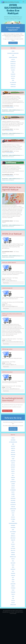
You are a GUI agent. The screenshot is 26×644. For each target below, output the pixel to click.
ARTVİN (13, 457)
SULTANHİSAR (13, 82)
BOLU (13, 475)
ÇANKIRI (13, 484)
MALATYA (13, 550)
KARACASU (13, 66)
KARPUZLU (13, 68)
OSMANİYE (13, 569)
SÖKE (13, 80)
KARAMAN (13, 528)
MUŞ (13, 561)
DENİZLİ (13, 488)
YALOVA (13, 600)
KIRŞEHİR (13, 540)
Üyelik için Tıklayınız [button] (7, 411)
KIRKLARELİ (13, 538)
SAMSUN (13, 575)
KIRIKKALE (13, 536)
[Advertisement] (13, 631)
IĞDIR (13, 515)
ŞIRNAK (13, 586)
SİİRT (13, 578)
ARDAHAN (13, 455)
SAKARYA (13, 573)
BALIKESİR (13, 461)
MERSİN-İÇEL (13, 557)
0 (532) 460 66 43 (10, 152)
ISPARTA (13, 517)
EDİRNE (13, 494)
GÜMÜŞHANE (13, 509)
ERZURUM (13, 500)
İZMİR (13, 521)
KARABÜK (13, 525)
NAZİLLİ (13, 78)
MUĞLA (13, 559)
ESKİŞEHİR (13, 502)
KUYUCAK (13, 76)
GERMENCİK (13, 62)
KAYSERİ (13, 534)
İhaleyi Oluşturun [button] (13, 43)
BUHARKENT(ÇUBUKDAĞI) (13, 53)
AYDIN (13, 51)
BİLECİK (13, 469)
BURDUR (13, 477)
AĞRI (13, 444)
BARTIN (13, 463)
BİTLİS (13, 473)
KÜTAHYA (13, 548)
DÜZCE (13, 492)
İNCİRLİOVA (13, 64)
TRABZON (13, 592)
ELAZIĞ (13, 496)
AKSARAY (13, 446)
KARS (13, 530)
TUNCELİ (13, 594)
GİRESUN (13, 507)
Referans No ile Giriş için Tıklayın (13, 429)
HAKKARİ (13, 511)
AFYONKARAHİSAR (13, 442)
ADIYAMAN (13, 440)
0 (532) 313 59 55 (10, 131)
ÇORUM (13, 486)
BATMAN (13, 465)
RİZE (13, 571)
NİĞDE (13, 565)
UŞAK (13, 596)
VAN (13, 598)
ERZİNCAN (13, 498)
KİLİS (13, 542)
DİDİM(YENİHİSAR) (13, 57)
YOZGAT (13, 603)
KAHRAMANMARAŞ (13, 523)
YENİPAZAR (13, 85)
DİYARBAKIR (13, 490)
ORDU (13, 567)
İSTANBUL (13, 519)
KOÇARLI (13, 70)
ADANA (13, 438)
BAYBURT (13, 467)
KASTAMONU (13, 532)
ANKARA (13, 450)
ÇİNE (13, 55)
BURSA (13, 480)
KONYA (13, 546)
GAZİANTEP (13, 505)
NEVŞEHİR (13, 563)
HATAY (13, 513)
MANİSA (13, 553)
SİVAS (13, 582)
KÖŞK (13, 72)
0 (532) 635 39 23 (10, 176)
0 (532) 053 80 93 (10, 107)
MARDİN (13, 555)
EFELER (13, 60)
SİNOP (13, 580)
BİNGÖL (13, 471)
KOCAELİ (13, 544)
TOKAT (13, 590)
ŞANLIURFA (13, 584)
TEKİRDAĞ (13, 588)
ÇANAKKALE (13, 482)
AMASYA (13, 448)
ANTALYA (13, 452)
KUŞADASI (13, 74)
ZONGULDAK (13, 605)
